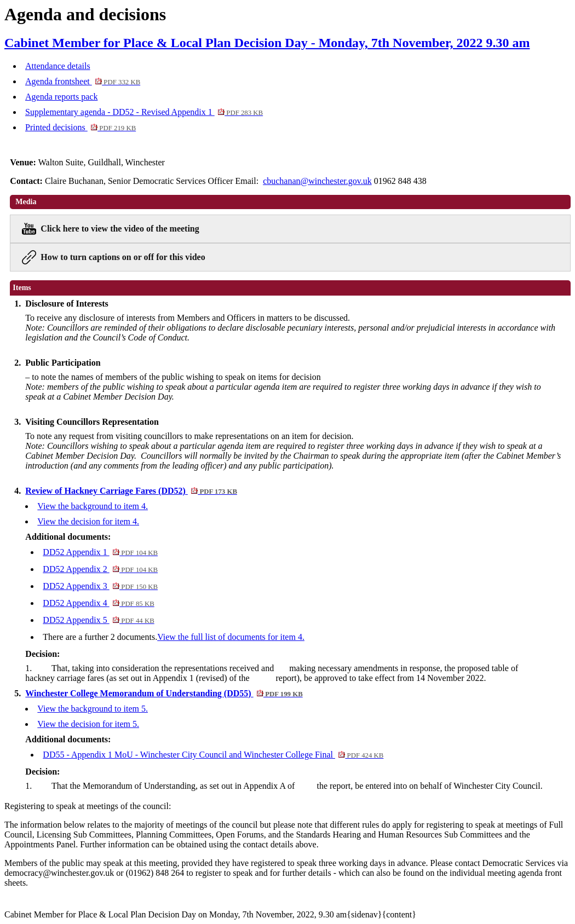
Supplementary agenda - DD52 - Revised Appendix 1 (144, 112)
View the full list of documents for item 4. (231, 637)
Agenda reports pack (61, 97)
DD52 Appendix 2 (100, 569)
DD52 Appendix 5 (98, 620)
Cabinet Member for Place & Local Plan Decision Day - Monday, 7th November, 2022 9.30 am (267, 43)
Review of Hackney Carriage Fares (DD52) (131, 491)
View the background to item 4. (93, 506)
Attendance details (58, 66)
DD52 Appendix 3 (100, 586)
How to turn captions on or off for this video (123, 257)
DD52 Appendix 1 (100, 552)
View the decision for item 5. (88, 724)
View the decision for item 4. (88, 521)
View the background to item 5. (93, 709)
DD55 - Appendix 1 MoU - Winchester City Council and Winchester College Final (213, 755)
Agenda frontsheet (83, 81)
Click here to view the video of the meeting (120, 229)
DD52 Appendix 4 (98, 603)
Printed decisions (81, 127)
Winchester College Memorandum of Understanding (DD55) (164, 693)
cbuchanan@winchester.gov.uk (317, 181)
